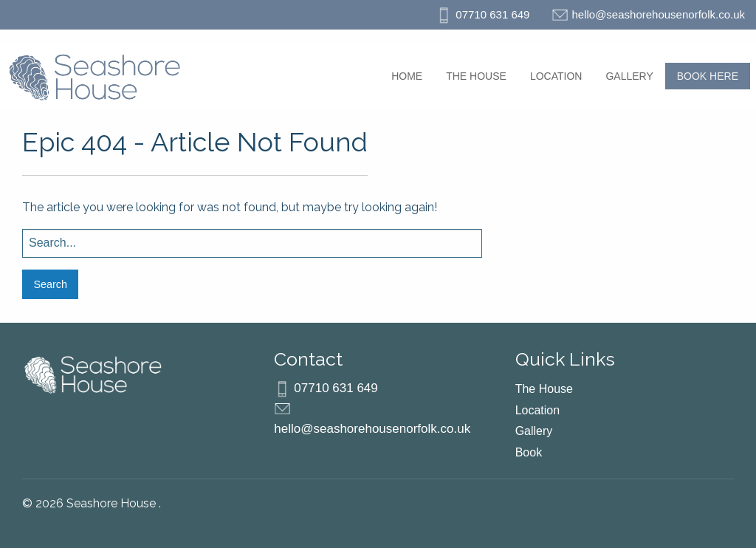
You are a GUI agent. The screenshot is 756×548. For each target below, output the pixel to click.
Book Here (708, 76)
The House (476, 76)
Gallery (629, 76)
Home (407, 76)
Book (529, 452)
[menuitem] (407, 76)
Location (556, 76)
